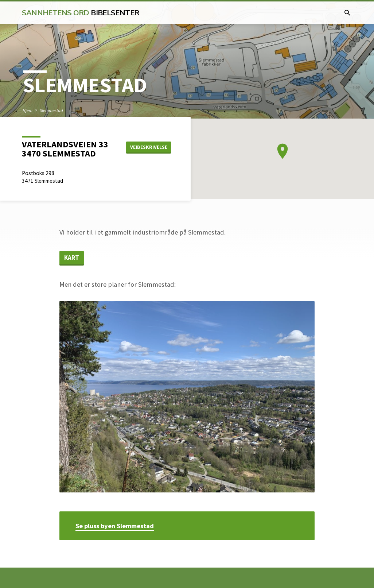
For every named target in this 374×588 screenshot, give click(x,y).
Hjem (28, 110)
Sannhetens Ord (81, 13)
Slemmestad (51, 110)
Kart (72, 258)
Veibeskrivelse (149, 147)
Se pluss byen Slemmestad (115, 526)
